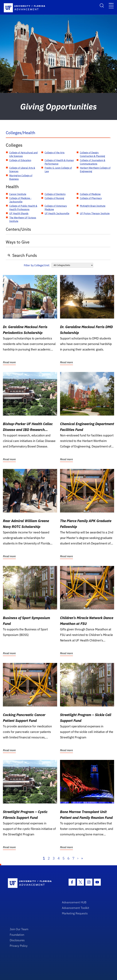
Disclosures (17, 940)
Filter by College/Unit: (37, 265)
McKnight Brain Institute (93, 206)
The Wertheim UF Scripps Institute (23, 219)
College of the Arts (55, 153)
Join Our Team (19, 929)
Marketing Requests (75, 913)
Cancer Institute (18, 194)
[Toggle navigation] (111, 5)
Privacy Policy (19, 946)
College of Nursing (54, 198)
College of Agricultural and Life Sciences (23, 154)
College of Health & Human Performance (59, 162)
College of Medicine (90, 194)
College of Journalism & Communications (93, 162)
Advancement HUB (74, 902)
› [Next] (78, 858)
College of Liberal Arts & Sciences (22, 170)
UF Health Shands (19, 213)
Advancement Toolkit (76, 908)
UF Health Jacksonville (57, 213)
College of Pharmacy (91, 198)
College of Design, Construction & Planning (92, 154)
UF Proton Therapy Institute (95, 213)
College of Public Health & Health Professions (23, 208)
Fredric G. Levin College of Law (58, 170)
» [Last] (82, 858)
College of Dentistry (55, 194)
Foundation (17, 935)
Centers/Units (18, 229)
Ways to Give (18, 242)
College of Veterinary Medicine (56, 208)
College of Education (20, 160)
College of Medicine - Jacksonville (20, 200)
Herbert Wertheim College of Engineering (95, 170)
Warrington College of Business (21, 177)
